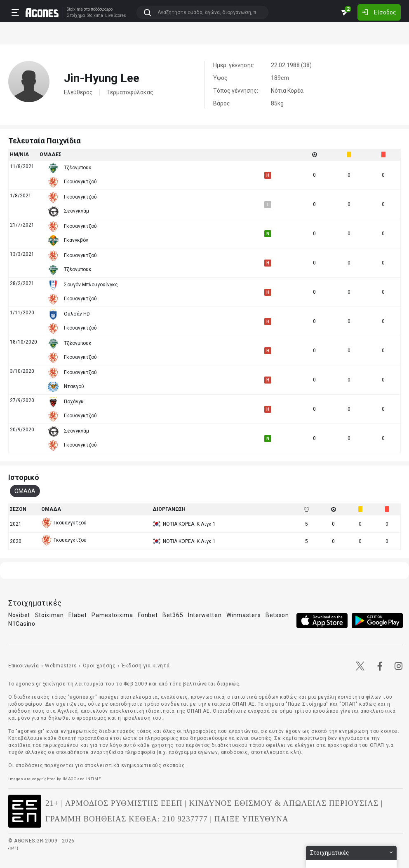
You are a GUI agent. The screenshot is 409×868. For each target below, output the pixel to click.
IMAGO (70, 779)
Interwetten (205, 615)
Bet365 (173, 615)
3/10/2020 (22, 371)
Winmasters (243, 615)
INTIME (94, 779)
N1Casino (22, 624)
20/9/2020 (22, 430)
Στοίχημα (76, 16)
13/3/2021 (22, 254)
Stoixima (75, 9)
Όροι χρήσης (99, 666)
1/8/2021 (21, 196)
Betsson (277, 615)
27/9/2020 (22, 400)
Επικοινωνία (24, 666)
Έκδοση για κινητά (146, 666)
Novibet (19, 615)
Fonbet (148, 615)
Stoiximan (49, 615)
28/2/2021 (22, 283)
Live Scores (116, 16)
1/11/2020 (22, 313)
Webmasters (61, 666)
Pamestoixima (112, 615)
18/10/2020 (24, 342)
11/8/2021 (22, 166)
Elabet (78, 615)
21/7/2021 (22, 225)
